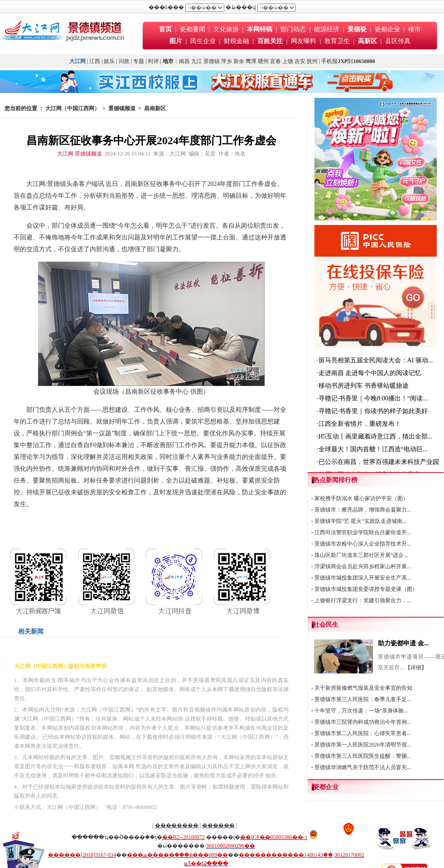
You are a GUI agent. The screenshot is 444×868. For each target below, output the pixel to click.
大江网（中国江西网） (72, 108)
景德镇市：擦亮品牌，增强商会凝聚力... (363, 510)
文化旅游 (226, 29)
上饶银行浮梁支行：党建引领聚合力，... (363, 600)
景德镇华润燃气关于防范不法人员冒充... (363, 767)
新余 (239, 61)
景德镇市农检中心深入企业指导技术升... (363, 544)
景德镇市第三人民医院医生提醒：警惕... (363, 756)
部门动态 (293, 29)
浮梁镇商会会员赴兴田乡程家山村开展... (363, 566)
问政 (124, 61)
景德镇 (212, 61)
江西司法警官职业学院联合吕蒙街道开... (363, 532)
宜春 (275, 61)
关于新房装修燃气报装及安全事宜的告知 (363, 688)
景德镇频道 (122, 108)
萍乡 (227, 61)
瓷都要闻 (193, 29)
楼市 (415, 29)
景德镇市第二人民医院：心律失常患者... (363, 733)
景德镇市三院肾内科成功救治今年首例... (363, 722)
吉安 (300, 61)
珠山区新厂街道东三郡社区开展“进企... (361, 555)
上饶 (288, 61)
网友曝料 (304, 41)
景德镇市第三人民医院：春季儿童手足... (363, 699)
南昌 (184, 61)
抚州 (312, 61)
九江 (197, 61)
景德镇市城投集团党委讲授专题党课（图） (366, 589)
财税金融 (236, 41)
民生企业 (203, 41)
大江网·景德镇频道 (80, 154)
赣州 (263, 61)
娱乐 (109, 61)
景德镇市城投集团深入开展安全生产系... (363, 578)
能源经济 (327, 29)
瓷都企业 (387, 29)
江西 (95, 61)
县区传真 (398, 41)
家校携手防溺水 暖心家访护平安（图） (361, 498)
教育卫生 (337, 41)
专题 (139, 61)
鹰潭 (251, 61)
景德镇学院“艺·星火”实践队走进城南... (360, 521)
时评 (154, 61)
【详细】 (416, 668)
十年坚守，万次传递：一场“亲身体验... (361, 711)
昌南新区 (155, 108)
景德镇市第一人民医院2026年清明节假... (363, 745)
